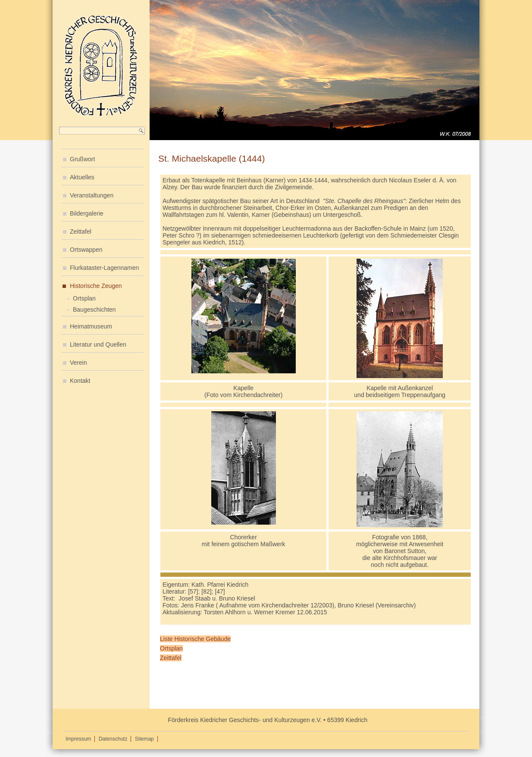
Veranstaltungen (92, 195)
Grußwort (82, 159)
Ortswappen (86, 250)
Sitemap (144, 739)
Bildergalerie (87, 213)
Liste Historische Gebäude (195, 639)
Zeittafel (81, 231)
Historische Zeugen (96, 286)
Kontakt (80, 381)
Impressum (78, 739)
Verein (78, 363)
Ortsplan (84, 298)
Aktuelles (82, 177)
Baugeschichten (94, 310)
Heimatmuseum (91, 326)
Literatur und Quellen (98, 344)
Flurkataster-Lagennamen (104, 268)
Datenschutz (113, 739)
